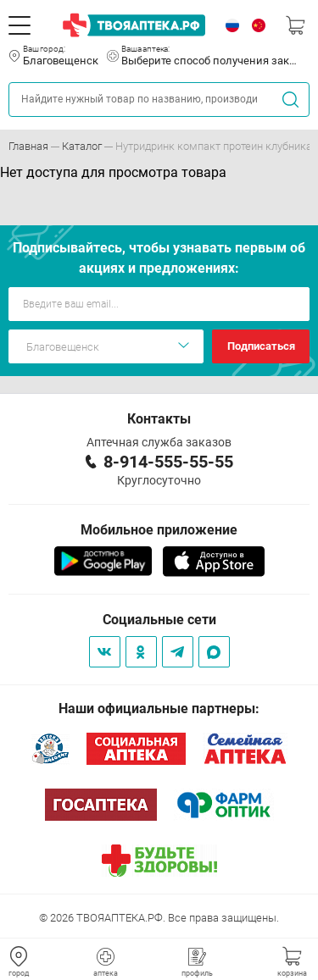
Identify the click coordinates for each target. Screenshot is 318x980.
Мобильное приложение (159, 530)
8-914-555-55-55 (168, 462)
